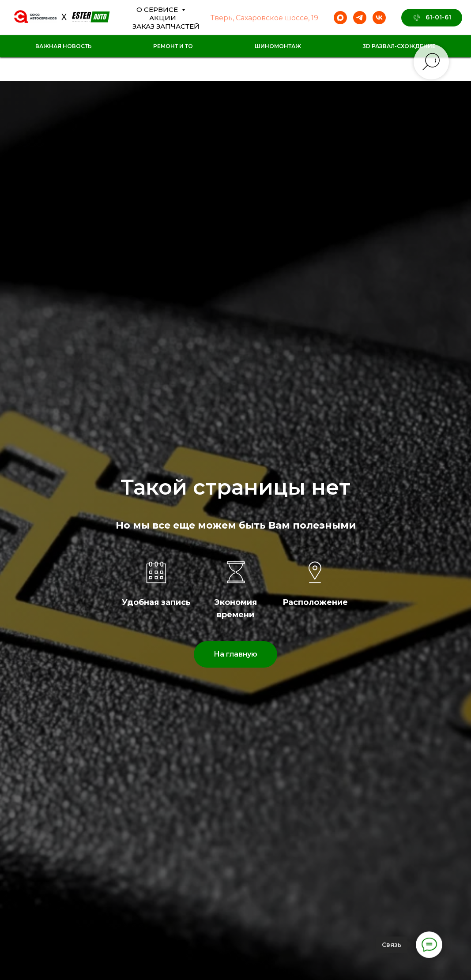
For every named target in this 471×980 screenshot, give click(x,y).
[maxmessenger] (340, 18)
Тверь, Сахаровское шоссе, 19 (264, 18)
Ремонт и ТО (173, 46)
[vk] (379, 18)
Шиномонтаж (278, 46)
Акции (163, 18)
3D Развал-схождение (399, 46)
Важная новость (64, 46)
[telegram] (360, 18)
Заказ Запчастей (166, 26)
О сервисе (158, 9)
